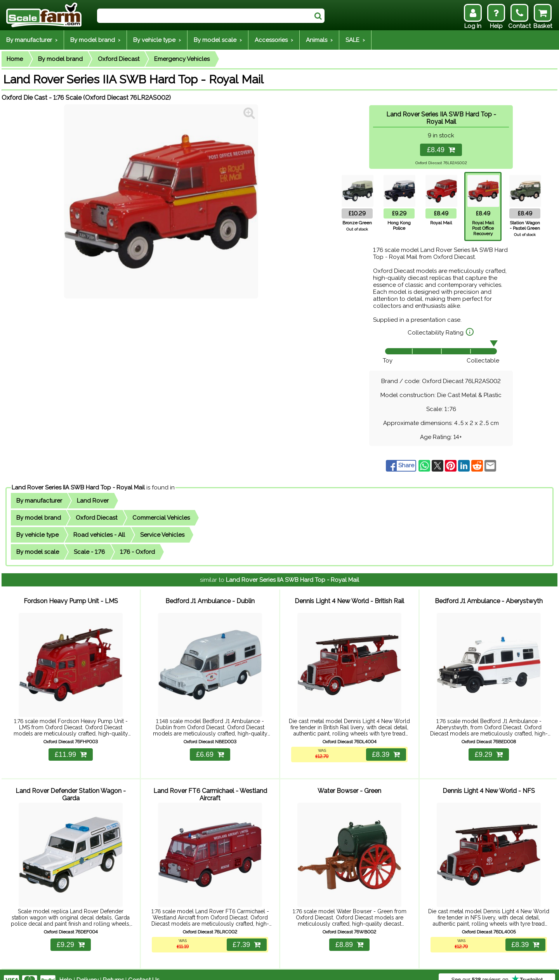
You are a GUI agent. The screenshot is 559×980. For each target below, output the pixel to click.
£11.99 (71, 749)
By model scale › (218, 40)
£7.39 (246, 934)
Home (15, 59)
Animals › (319, 40)
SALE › (355, 40)
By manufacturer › (32, 40)
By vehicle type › (157, 40)
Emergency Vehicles (182, 59)
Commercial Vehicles (161, 518)
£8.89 (349, 934)
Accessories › (274, 40)
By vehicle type (37, 535)
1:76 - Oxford (137, 552)
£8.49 (441, 150)
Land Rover (93, 501)
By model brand (60, 59)
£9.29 (489, 749)
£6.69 (210, 749)
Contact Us (144, 969)
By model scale (38, 552)
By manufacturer (39, 501)
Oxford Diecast (119, 59)
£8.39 (385, 749)
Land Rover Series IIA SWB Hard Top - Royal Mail (78, 487)
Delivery (88, 969)
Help (66, 969)
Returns (113, 969)
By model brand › (95, 40)
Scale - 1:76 (89, 552)
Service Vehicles (162, 535)
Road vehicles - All (99, 535)
